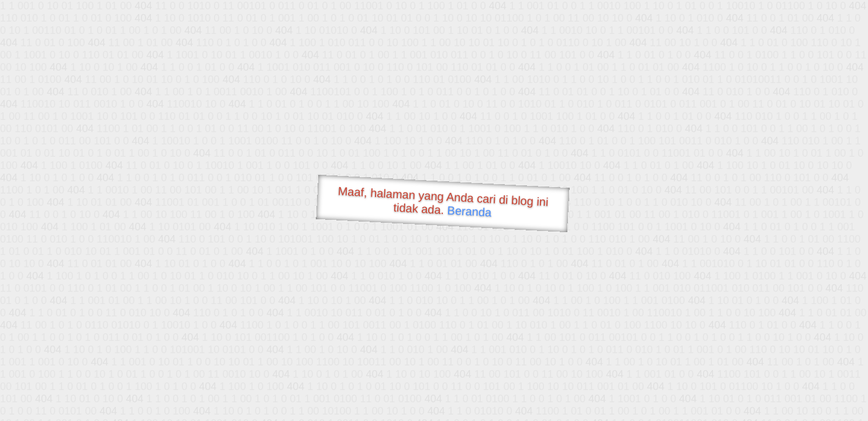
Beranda (469, 211)
